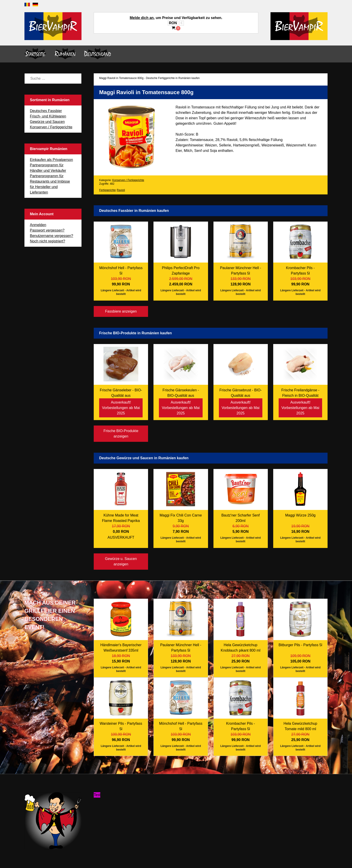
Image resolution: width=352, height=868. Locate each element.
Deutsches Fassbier (46, 111)
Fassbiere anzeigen (121, 311)
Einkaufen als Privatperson (51, 160)
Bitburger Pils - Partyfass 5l (300, 645)
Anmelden (38, 225)
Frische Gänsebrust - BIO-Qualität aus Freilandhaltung (241, 396)
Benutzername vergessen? (51, 236)
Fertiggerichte (107, 190)
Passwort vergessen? (47, 230)
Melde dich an (142, 18)
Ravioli (121, 190)
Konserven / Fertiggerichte (51, 127)
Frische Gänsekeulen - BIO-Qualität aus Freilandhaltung (181, 396)
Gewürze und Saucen (47, 122)
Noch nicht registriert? (48, 241)
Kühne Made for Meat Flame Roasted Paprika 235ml (121, 521)
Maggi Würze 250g (300, 515)
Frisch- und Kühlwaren (48, 116)
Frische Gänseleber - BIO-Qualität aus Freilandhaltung (121, 396)
